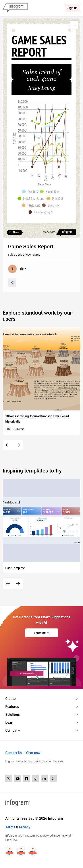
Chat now (33, 753)
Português (34, 761)
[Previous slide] (8, 445)
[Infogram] (15, 8)
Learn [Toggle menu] (10, 722)
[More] (74, 25)
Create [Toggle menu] (10, 699)
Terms (10, 827)
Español (46, 761)
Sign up (72, 8)
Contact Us (14, 753)
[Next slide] (18, 445)
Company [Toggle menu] (13, 730)
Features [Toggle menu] (12, 707)
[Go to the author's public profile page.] (17, 269)
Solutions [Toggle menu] (12, 715)
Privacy (25, 827)
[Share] (12, 283)
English (10, 761)
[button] (31, 192)
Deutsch (21, 761)
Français (58, 761)
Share (16, 233)
